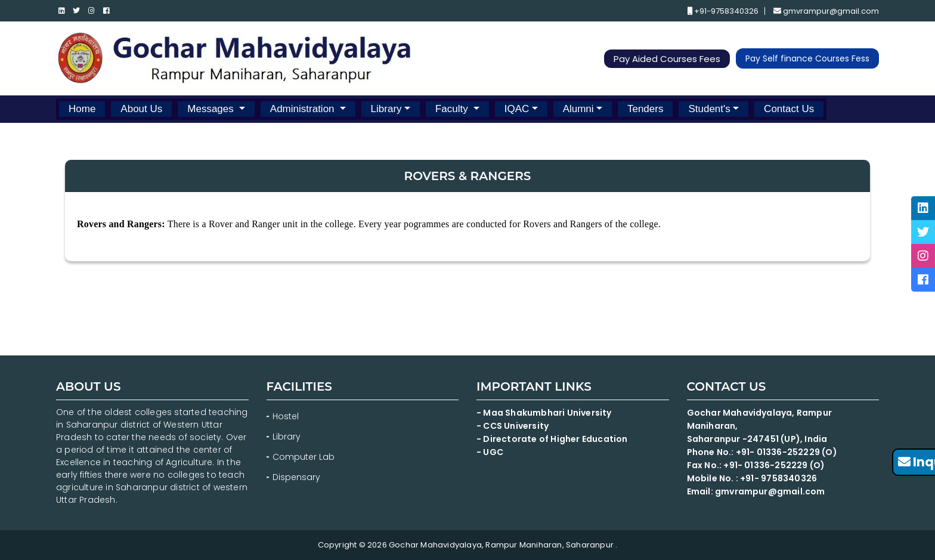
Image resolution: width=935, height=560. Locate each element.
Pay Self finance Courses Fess (807, 58)
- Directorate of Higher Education (553, 439)
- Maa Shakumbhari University (545, 413)
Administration (304, 109)
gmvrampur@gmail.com (826, 11)
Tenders (645, 109)
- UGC (490, 452)
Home (82, 109)
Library (386, 109)
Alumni (578, 109)
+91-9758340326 (723, 11)
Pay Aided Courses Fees (667, 59)
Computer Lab (305, 457)
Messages (212, 109)
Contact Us (789, 109)
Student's (709, 109)
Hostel (286, 416)
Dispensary (296, 477)
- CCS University (513, 426)
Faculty (453, 109)
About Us (141, 109)
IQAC (517, 109)
